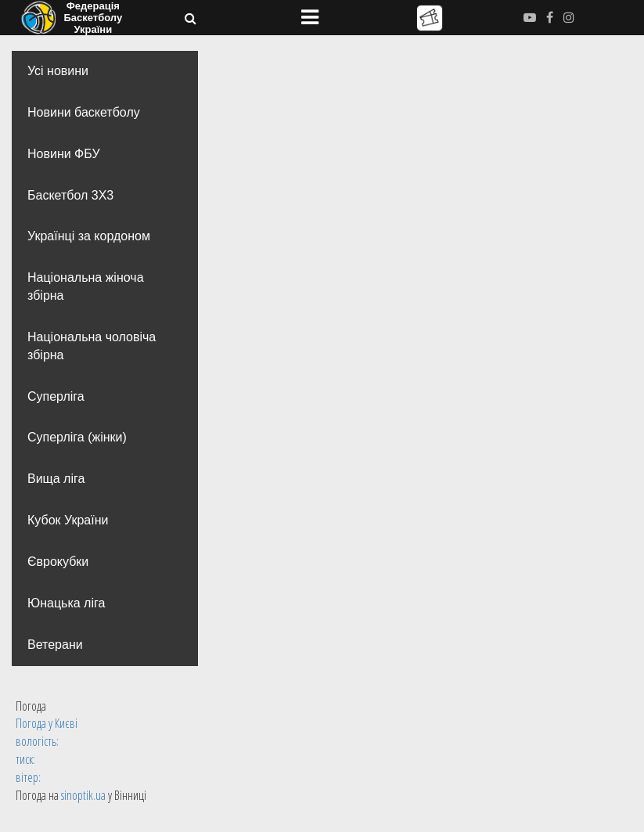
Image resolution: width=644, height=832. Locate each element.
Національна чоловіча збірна (92, 346)
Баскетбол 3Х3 (70, 195)
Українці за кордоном (89, 236)
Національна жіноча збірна (86, 286)
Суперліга (56, 396)
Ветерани (55, 645)
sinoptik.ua (83, 795)
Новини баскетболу (84, 112)
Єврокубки (58, 562)
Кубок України (68, 520)
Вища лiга (56, 479)
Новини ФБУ (64, 154)
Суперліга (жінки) (77, 437)
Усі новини (58, 71)
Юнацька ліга (66, 603)
